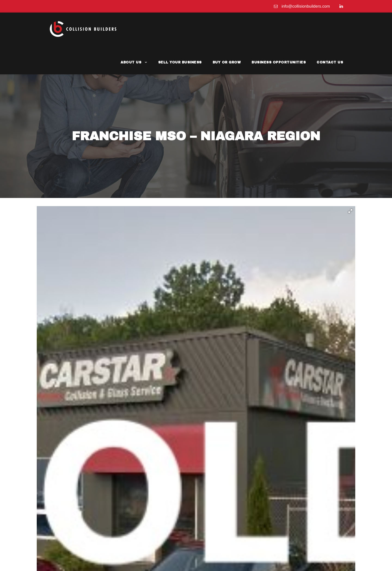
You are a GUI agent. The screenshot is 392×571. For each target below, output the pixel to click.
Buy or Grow (239, 29)
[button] (350, 183)
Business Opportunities (286, 29)
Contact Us (332, 29)
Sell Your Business (196, 29)
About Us (150, 29)
